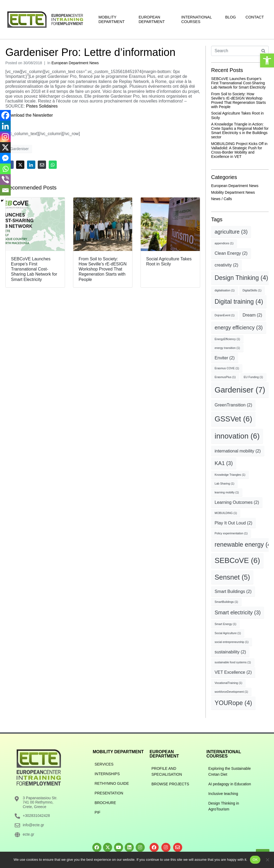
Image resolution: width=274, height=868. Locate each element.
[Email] (5, 190)
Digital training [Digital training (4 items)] (239, 302)
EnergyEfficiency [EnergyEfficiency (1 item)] (227, 339)
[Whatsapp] (5, 169)
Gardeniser (19, 149)
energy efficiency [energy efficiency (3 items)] (239, 328)
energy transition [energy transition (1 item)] (227, 348)
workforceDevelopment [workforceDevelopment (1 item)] (231, 692)
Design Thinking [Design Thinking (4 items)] (241, 278)
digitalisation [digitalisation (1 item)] (225, 290)
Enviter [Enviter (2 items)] (225, 358)
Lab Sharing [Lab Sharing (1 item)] (224, 484)
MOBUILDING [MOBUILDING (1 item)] (226, 513)
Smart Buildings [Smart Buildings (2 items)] (233, 591)
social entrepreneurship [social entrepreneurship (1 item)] (232, 642)
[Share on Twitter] (20, 165)
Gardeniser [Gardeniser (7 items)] (240, 390)
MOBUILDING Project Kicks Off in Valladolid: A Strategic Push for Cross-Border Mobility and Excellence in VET (239, 150)
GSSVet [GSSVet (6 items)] (233, 419)
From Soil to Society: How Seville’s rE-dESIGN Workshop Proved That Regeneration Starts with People (238, 100)
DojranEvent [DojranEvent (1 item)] (225, 315)
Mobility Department (112, 19)
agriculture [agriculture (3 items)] (231, 232)
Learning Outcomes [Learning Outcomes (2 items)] (237, 502)
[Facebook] (5, 115)
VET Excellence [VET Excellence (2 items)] (233, 672)
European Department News (75, 63)
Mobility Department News (233, 192)
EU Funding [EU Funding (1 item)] (253, 377)
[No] (267, 860)
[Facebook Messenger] (5, 158)
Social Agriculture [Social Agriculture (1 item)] (228, 633)
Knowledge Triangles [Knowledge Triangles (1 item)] (230, 475)
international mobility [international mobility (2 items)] (238, 451)
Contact (255, 17)
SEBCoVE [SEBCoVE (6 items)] (237, 560)
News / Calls (222, 199)
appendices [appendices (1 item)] (224, 243)
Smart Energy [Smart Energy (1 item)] (225, 624)
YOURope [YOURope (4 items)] (233, 703)
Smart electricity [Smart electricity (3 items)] (238, 612)
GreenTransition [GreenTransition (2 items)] (233, 405)
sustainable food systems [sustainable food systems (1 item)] (233, 662)
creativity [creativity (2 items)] (227, 265)
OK (255, 860)
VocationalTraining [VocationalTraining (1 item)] (228, 683)
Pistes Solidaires (42, 106)
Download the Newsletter (29, 115)
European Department (152, 19)
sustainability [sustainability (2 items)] (230, 652)
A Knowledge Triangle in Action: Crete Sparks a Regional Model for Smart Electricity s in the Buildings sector (240, 131)
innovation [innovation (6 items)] (237, 436)
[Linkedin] (5, 126)
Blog (231, 17)
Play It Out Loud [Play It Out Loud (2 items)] (233, 523)
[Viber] (5, 180)
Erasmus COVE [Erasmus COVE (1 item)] (227, 368)
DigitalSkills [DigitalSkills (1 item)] (252, 290)
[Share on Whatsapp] (53, 165)
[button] (267, 60)
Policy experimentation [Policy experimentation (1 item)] (231, 533)
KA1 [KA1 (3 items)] (224, 463)
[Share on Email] (42, 165)
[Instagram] (5, 137)
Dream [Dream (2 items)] (252, 315)
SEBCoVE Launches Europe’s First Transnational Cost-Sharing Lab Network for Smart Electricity (238, 83)
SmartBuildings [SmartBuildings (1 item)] (226, 602)
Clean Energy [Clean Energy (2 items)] (231, 253)
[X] (5, 147)
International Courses (197, 19)
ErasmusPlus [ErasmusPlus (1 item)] (225, 377)
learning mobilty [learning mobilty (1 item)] (227, 492)
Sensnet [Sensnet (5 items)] (232, 577)
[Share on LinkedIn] (31, 165)
